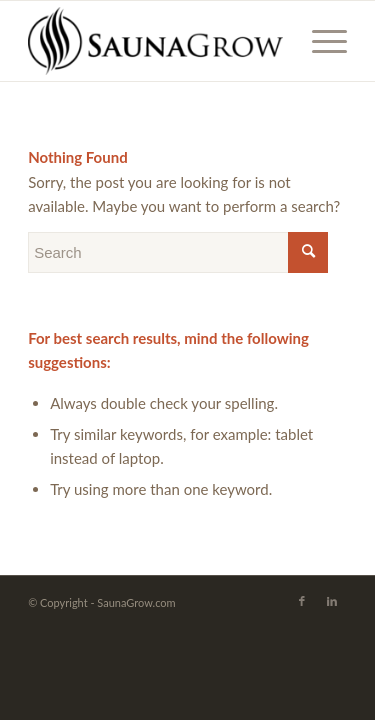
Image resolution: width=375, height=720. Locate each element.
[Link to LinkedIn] (332, 601)
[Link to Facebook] (302, 601)
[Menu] (319, 41)
